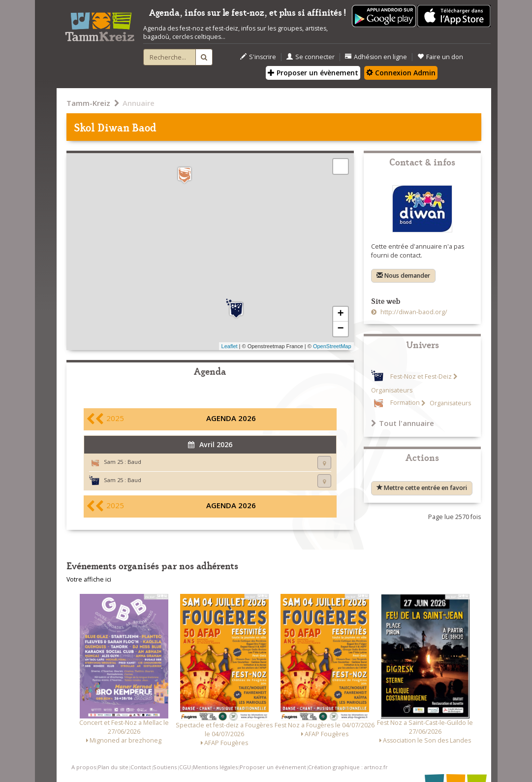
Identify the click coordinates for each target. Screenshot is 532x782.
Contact (141, 767)
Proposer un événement (273, 767)
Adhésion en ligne (376, 57)
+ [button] (340, 314)
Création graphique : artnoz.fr (348, 767)
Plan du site (113, 767)
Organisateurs (450, 403)
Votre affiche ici (89, 579)
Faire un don (440, 57)
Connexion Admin (401, 73)
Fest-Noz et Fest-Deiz (421, 376)
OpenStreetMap (332, 346)
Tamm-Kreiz (88, 103)
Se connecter (311, 57)
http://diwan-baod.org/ (413, 312)
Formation (405, 403)
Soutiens (165, 767)
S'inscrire (258, 57)
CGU (185, 767)
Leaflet (230, 346)
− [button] (340, 329)
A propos (84, 767)
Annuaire (139, 103)
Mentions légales (215, 767)
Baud (134, 462)
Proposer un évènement (313, 73)
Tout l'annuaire (403, 423)
